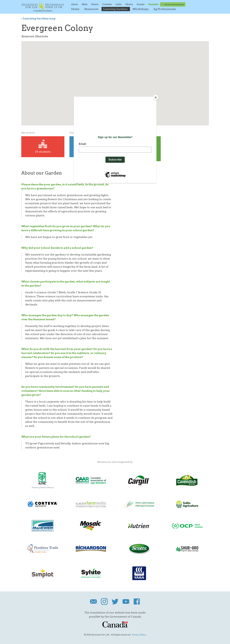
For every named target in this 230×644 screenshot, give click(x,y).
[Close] (156, 97)
